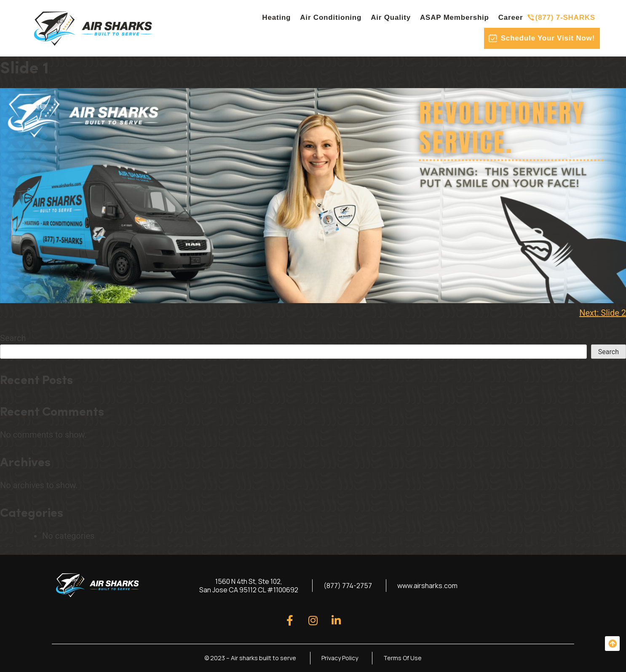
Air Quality (391, 17)
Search (13, 338)
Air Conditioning (331, 17)
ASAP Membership (455, 17)
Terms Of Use (403, 658)
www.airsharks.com (427, 586)
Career (511, 17)
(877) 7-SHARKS (565, 17)
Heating (276, 17)
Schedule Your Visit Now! (548, 38)
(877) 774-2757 (348, 586)
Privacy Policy (340, 658)
